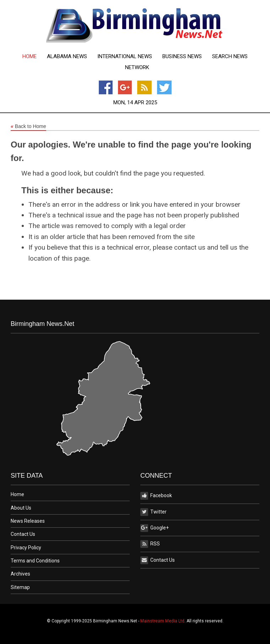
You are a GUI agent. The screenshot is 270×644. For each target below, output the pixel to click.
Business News (182, 57)
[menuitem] (29, 57)
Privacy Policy (26, 548)
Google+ (155, 528)
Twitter (153, 512)
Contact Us (23, 534)
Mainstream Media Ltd (162, 621)
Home (29, 57)
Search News (230, 57)
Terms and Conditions (35, 561)
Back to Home (28, 127)
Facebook (156, 496)
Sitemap (20, 587)
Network (137, 68)
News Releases (28, 521)
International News (125, 57)
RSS (150, 544)
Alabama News (67, 57)
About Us (21, 508)
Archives (20, 574)
